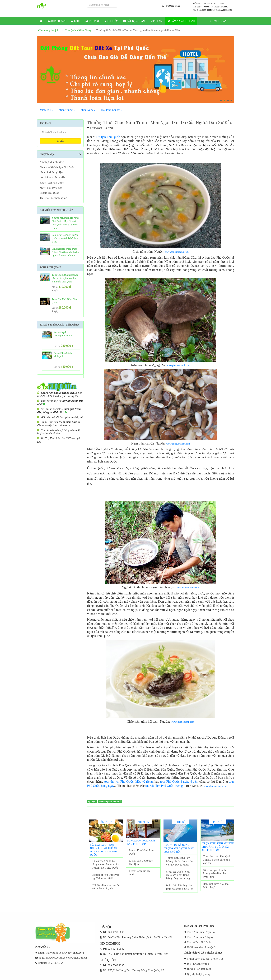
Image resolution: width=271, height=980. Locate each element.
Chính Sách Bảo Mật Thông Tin (205, 959)
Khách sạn (57, 21)
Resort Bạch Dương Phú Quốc (63, 334)
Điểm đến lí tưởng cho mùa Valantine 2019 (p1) (180, 887)
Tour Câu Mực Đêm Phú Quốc (64, 301)
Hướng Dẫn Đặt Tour (199, 969)
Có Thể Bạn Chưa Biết (52, 177)
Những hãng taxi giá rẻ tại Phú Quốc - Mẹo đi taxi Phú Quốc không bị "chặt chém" (66, 223)
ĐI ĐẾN (60, 141)
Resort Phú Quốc (49, 193)
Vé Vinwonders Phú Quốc (202, 947)
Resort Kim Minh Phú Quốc (141, 852)
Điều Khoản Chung (198, 964)
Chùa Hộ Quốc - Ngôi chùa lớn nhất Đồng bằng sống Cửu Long (178, 875)
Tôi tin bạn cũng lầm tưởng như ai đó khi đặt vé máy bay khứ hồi (180, 861)
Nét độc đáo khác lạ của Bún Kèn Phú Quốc (106, 887)
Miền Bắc (46, 110)
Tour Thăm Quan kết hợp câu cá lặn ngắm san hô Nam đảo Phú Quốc (65, 278)
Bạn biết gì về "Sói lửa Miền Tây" (216, 886)
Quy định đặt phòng (199, 974)
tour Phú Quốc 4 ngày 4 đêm (179, 782)
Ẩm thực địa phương (52, 162)
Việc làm (156, 21)
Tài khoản (220, 21)
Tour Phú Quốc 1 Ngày (200, 937)
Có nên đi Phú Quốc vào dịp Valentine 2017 (106, 876)
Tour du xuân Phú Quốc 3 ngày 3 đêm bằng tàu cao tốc (217, 860)
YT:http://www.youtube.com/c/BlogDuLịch (62, 958)
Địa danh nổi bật (112, 110)
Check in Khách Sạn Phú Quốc (57, 167)
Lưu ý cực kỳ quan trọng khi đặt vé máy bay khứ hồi (179, 848)
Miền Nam (88, 110)
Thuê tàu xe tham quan (53, 198)
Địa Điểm (111, 21)
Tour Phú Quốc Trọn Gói (201, 932)
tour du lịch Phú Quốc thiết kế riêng (129, 782)
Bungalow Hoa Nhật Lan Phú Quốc (141, 842)
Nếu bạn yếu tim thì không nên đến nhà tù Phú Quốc (216, 873)
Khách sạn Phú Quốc (52, 183)
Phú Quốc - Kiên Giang (78, 30)
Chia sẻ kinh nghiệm (52, 172)
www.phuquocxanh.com (177, 252)
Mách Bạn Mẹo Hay (51, 188)
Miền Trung (67, 110)
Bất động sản (134, 21)
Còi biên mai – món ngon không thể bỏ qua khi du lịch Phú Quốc (103, 850)
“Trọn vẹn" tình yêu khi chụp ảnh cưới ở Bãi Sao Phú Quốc (218, 847)
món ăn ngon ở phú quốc (110, 802)
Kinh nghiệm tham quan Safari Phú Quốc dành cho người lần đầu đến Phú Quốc (65, 254)
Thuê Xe (93, 21)
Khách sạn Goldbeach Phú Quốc (142, 862)
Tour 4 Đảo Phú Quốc (199, 942)
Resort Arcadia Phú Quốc (140, 873)
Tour (76, 21)
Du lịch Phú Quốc (108, 137)
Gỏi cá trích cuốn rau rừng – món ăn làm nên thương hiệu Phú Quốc (105, 864)
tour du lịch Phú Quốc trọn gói (165, 786)
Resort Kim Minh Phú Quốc (63, 355)
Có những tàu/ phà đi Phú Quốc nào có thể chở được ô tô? (65, 238)
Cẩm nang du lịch (181, 21)
